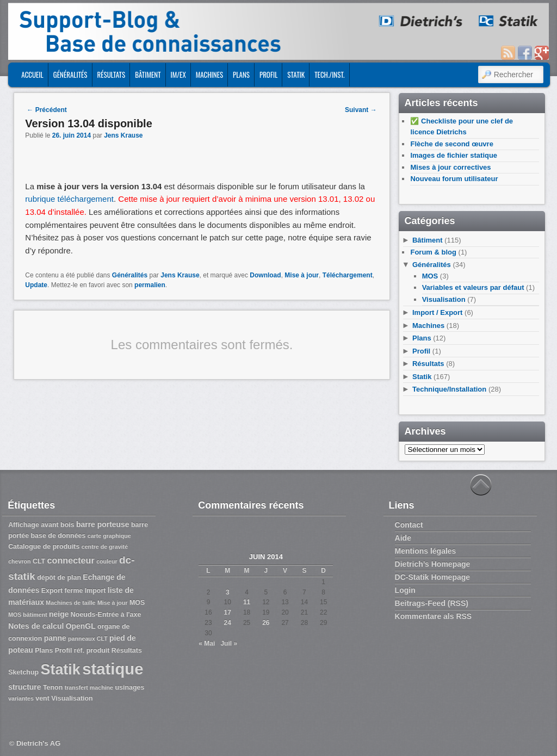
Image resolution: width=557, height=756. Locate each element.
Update (36, 285)
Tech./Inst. (329, 75)
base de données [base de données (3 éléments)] (58, 536)
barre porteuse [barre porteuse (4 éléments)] (103, 524)
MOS (430, 276)
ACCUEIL (32, 75)
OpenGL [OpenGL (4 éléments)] (81, 626)
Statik (296, 75)
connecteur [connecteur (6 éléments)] (71, 560)
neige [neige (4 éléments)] (59, 614)
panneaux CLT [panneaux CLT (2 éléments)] (88, 639)
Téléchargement (348, 275)
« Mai (207, 643)
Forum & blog (433, 252)
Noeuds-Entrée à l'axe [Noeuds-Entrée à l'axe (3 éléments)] (106, 615)
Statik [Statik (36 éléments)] (60, 670)
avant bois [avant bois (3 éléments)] (58, 525)
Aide (403, 538)
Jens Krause (123, 135)
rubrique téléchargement (69, 199)
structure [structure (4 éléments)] (24, 687)
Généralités (70, 75)
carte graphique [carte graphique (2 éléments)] (109, 536)
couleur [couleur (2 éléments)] (107, 561)
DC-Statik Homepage (432, 577)
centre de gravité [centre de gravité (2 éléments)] (105, 547)
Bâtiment (148, 75)
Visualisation (444, 299)
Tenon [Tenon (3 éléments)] (53, 687)
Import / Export (437, 312)
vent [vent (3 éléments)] (42, 698)
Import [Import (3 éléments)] (95, 591)
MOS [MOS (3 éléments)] (137, 603)
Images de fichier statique (454, 155)
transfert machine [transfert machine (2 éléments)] (89, 687)
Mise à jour (302, 275)
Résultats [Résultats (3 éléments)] (127, 650)
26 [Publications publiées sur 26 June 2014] (266, 623)
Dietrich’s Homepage (433, 564)
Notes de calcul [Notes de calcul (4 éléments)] (36, 626)
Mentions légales (426, 551)
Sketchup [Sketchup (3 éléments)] (23, 672)
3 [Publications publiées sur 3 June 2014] (228, 592)
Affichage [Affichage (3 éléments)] (24, 525)
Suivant (361, 110)
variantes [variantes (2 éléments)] (21, 698)
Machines (209, 75)
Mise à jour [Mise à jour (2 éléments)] (113, 603)
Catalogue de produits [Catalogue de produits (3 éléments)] (44, 547)
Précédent (47, 110)
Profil (268, 75)
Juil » (229, 643)
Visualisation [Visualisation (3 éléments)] (72, 698)
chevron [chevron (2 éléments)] (19, 561)
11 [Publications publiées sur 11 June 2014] (247, 602)
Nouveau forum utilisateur (454, 179)
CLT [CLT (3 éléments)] (39, 561)
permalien (150, 285)
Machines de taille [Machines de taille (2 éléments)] (70, 603)
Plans (241, 75)
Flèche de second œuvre (451, 144)
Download (265, 275)
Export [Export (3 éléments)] (52, 591)
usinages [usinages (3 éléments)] (129, 687)
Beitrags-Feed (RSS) (432, 603)
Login (405, 590)
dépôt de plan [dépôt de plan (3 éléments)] (59, 578)
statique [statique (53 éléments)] (113, 669)
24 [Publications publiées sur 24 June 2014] (228, 623)
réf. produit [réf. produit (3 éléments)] (92, 650)
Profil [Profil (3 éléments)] (64, 650)
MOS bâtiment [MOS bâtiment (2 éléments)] (28, 615)
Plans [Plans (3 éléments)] (44, 650)
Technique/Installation (449, 389)
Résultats (112, 75)
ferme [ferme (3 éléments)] (74, 591)
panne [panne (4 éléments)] (55, 638)
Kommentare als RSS (434, 616)
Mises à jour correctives (450, 167)
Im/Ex (178, 75)
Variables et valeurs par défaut (473, 287)
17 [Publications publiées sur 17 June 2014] (228, 612)
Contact (409, 525)
